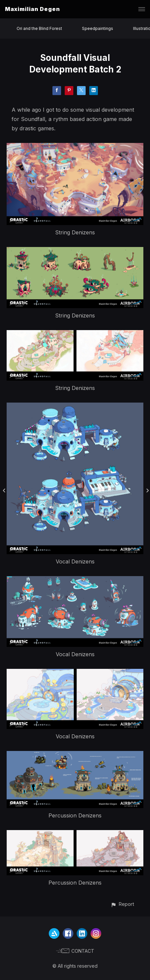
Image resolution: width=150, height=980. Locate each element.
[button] (122, 904)
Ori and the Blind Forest (39, 28)
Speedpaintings (98, 28)
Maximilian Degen (33, 9)
